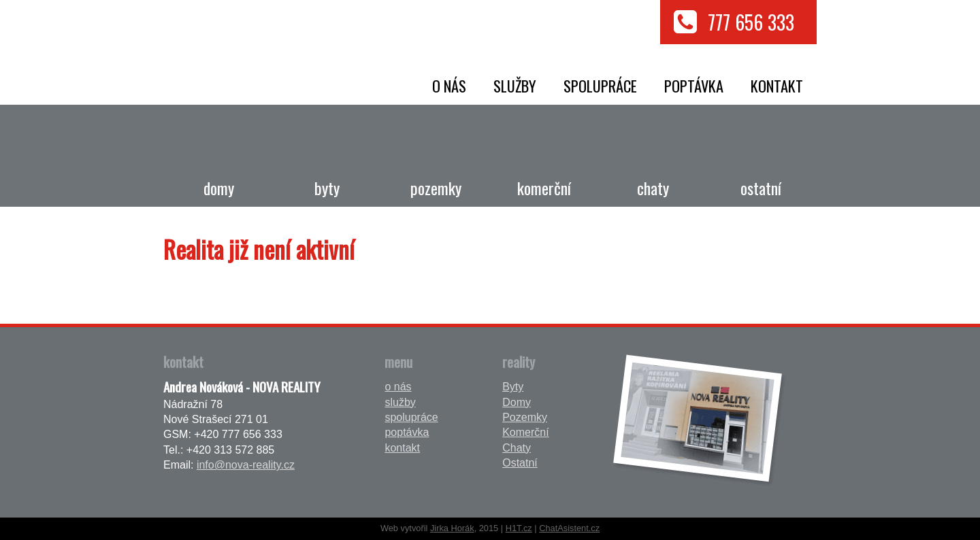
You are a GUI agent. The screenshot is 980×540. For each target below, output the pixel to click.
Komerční (544, 188)
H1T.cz (519, 528)
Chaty (653, 188)
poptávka (694, 85)
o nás (449, 85)
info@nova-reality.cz (246, 465)
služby (515, 85)
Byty (327, 188)
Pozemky (436, 188)
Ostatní (761, 188)
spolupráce (600, 85)
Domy (219, 188)
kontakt (777, 85)
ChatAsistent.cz (569, 528)
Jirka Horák (452, 528)
